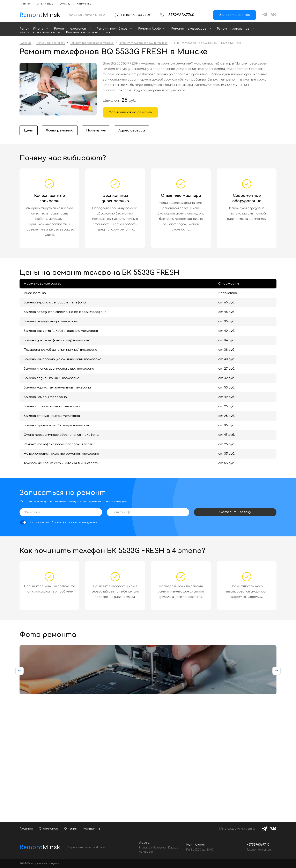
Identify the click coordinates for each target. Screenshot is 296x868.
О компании (45, 4)
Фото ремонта (60, 130)
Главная (25, 4)
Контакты (84, 4)
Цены (29, 130)
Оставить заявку (235, 512)
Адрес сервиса (132, 130)
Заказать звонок (235, 15)
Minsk (37, 847)
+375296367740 (180, 15)
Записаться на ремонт (130, 112)
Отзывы (65, 4)
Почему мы (96, 130)
